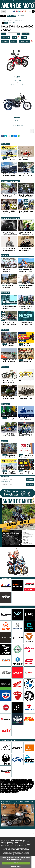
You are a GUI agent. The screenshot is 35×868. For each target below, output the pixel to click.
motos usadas (20, 16)
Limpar (4, 34)
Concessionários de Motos (9, 784)
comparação (12, 23)
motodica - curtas (20, 20)
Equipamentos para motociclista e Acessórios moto (17, 782)
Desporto (5, 330)
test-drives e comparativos (7, 20)
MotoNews (5, 144)
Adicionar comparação (17, 85)
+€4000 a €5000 (24, 41)
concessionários (14, 18)
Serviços (16, 792)
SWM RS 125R (17, 80)
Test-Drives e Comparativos (10, 181)
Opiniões (5, 255)
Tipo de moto (6, 38)
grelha (6, 23)
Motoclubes (24, 790)
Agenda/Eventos (16, 780)
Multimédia (6, 293)
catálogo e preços (11, 16)
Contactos (4, 840)
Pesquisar (30, 479)
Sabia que (5, 367)
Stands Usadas (23, 784)
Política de (16, 866)
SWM (14, 38)
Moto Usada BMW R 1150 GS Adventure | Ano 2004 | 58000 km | (17, 813)
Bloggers (4, 792)
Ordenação (26, 34)
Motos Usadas (5, 780)
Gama (24, 38)
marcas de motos (5, 18)
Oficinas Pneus (12, 786)
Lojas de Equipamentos (26, 786)
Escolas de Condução (12, 790)
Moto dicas (5, 404)
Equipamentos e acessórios (11, 218)
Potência (14, 41)
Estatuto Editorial (20, 840)
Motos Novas (27, 780)
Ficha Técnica (11, 840)
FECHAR (16, 863)
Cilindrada (5, 41)
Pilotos (10, 792)
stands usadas (23, 18)
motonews (30, 18)
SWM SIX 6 (17, 121)
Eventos (4, 441)
